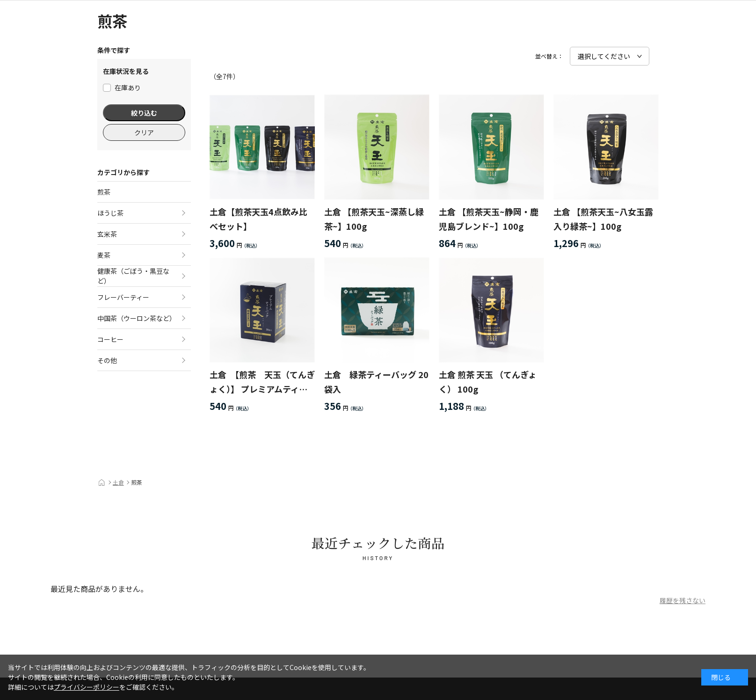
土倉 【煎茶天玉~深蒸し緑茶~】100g (374, 219)
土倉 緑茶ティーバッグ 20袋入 (376, 382)
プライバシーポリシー (87, 687)
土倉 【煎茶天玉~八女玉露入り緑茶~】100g (603, 219)
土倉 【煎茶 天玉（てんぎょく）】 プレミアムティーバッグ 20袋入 (262, 382)
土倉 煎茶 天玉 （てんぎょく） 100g (488, 382)
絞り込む (144, 113)
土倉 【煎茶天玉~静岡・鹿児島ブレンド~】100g (489, 219)
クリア (144, 132)
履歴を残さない (683, 600)
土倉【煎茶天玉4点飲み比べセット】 (258, 219)
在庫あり (122, 87)
